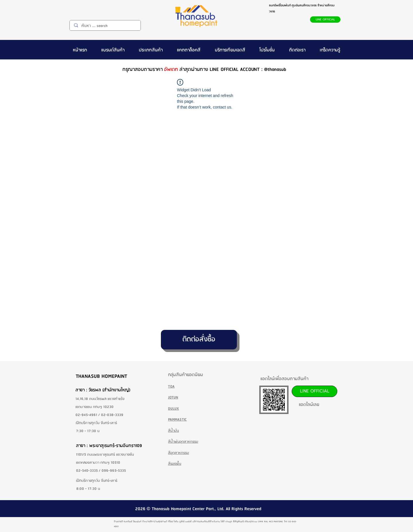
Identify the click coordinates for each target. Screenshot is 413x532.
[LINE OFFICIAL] (325, 20)
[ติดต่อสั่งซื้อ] (199, 340)
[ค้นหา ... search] (105, 26)
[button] (113, 50)
